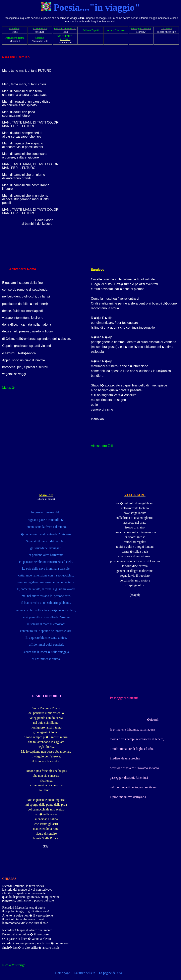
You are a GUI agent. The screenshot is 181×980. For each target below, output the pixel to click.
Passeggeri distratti (124, 698)
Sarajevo (98, 270)
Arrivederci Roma (22, 269)
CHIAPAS (9, 879)
